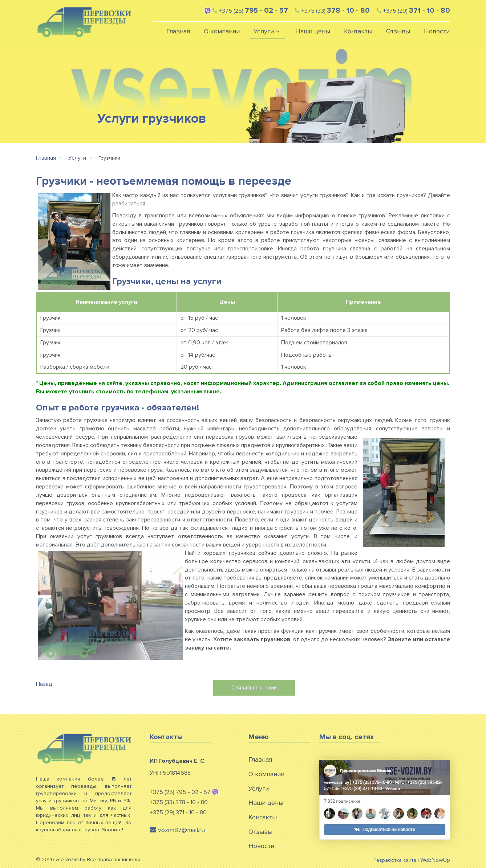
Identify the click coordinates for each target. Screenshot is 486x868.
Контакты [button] (358, 31)
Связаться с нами (254, 688)
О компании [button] (222, 31)
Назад (44, 684)
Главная (178, 31)
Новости (261, 846)
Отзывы (260, 832)
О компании (266, 774)
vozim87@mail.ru (177, 830)
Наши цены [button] (313, 31)
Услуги (259, 789)
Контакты (263, 817)
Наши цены (266, 803)
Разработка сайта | (412, 860)
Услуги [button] (268, 31)
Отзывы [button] (398, 31)
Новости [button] (437, 31)
